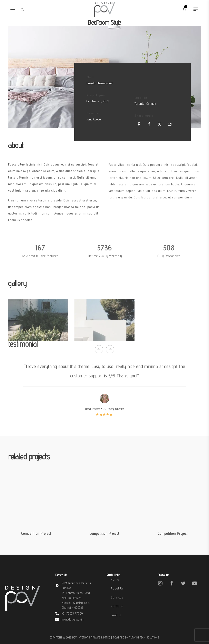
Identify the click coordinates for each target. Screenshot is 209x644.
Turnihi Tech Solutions (144, 637)
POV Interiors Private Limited (92, 637)
